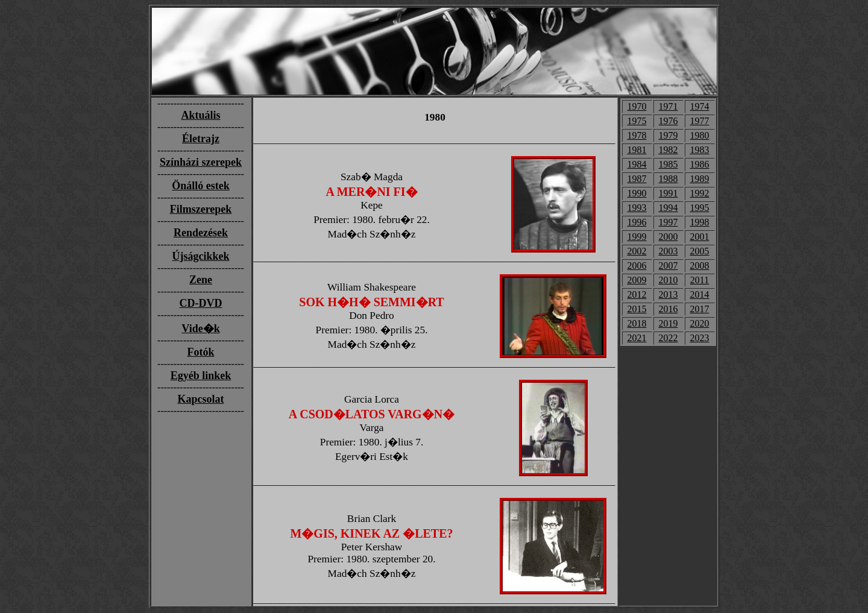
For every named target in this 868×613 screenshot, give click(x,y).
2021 (637, 338)
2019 (668, 323)
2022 (668, 338)
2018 (637, 323)
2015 (637, 309)
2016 (668, 309)
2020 (700, 323)
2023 (700, 338)
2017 (700, 309)
